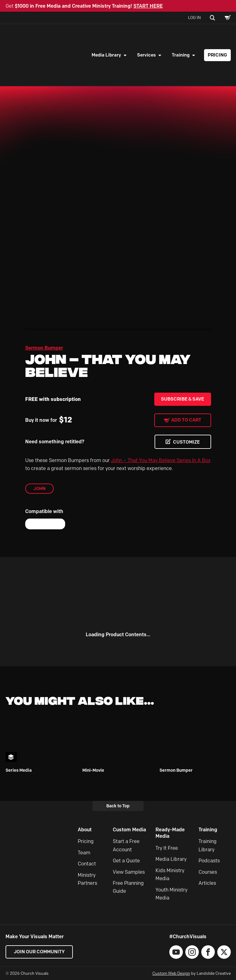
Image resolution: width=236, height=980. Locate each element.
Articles (207, 883)
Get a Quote (126, 861)
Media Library (106, 55)
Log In (194, 18)
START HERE (148, 6)
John (39, 488)
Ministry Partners (87, 879)
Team (84, 853)
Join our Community (39, 952)
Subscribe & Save (183, 399)
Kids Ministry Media (170, 874)
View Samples (129, 872)
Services (146, 55)
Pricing (217, 55)
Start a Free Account (126, 846)
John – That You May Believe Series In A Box (161, 460)
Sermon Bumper (44, 348)
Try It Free (167, 848)
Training (181, 55)
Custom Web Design (171, 973)
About (85, 830)
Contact (87, 864)
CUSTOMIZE (186, 442)
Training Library (208, 846)
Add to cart (186, 420)
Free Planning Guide (128, 887)
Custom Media (129, 830)
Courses (208, 872)
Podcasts (209, 861)
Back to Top (118, 806)
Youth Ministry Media (171, 894)
